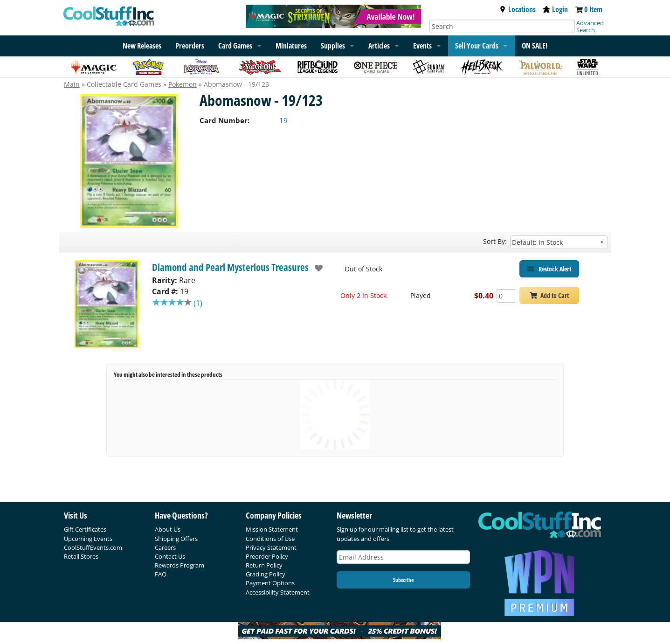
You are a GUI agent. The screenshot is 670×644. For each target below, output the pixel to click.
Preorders (190, 46)
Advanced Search (590, 26)
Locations (518, 9)
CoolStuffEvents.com (93, 547)
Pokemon (183, 84)
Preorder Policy (267, 556)
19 (283, 120)
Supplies (333, 46)
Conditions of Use (270, 539)
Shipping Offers (176, 539)
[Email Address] (403, 557)
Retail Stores (81, 556)
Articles (379, 46)
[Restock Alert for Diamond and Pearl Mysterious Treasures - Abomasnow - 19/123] (549, 269)
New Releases (142, 46)
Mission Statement (272, 529)
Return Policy (264, 565)
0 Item (593, 9)
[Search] (502, 26)
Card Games (235, 46)
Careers (165, 547)
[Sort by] (559, 242)
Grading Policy (266, 574)
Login (556, 9)
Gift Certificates (85, 529)
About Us (168, 529)
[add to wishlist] (316, 268)
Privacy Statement (271, 547)
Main (72, 84)
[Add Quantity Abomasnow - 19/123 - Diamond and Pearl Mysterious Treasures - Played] (506, 296)
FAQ (161, 574)
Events (422, 46)
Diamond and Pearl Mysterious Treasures (230, 267)
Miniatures (291, 46)
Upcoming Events (88, 539)
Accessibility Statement (278, 592)
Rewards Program (180, 565)
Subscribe (403, 580)
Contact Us (170, 556)
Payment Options (270, 583)
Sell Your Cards (477, 46)
